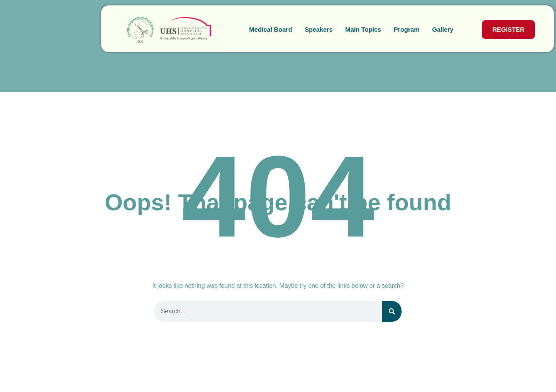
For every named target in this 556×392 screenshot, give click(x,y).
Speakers (269, 30)
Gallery (395, 30)
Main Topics (314, 30)
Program (358, 30)
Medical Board (220, 30)
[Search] (392, 311)
